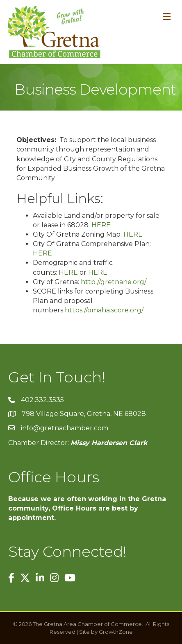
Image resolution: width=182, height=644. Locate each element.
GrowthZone (116, 632)
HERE (101, 225)
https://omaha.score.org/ (104, 310)
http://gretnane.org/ (114, 282)
